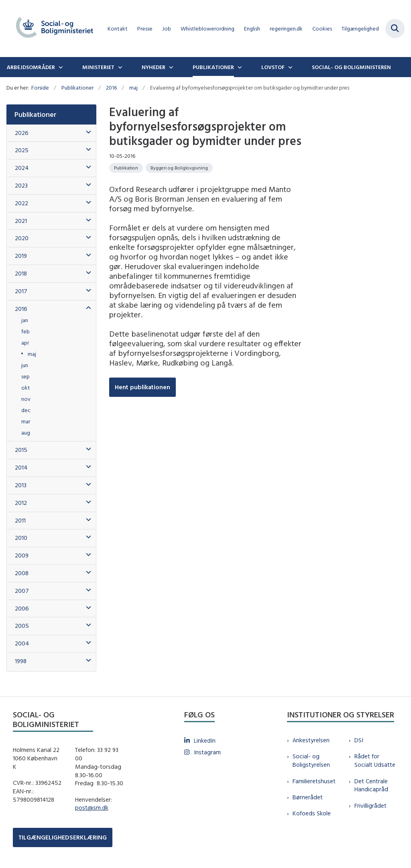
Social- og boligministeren (351, 67)
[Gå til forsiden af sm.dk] (51, 29)
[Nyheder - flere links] (170, 67)
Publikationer (213, 67)
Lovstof (273, 67)
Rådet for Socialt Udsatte (375, 760)
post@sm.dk (92, 808)
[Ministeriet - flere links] (119, 67)
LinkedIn (205, 740)
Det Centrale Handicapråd (371, 785)
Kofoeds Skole (312, 813)
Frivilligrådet (370, 806)
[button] (86, 132)
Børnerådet (308, 797)
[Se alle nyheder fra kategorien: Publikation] (126, 168)
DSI (359, 740)
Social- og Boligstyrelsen (311, 760)
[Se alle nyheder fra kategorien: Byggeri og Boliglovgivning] (179, 168)
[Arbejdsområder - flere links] (60, 67)
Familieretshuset (314, 781)
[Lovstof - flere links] (289, 67)
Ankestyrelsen (311, 740)
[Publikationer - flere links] (239, 67)
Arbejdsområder (31, 67)
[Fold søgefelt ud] (395, 29)
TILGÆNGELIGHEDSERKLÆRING (63, 837)
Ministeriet (98, 67)
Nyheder (154, 67)
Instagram (207, 752)
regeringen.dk (286, 29)
